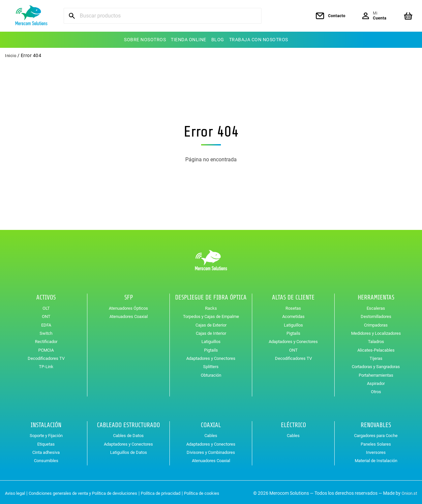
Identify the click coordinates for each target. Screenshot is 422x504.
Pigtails (211, 348)
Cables (211, 433)
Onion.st (408, 491)
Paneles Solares (376, 442)
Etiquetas (46, 442)
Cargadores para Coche (376, 433)
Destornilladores (376, 314)
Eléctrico (293, 423)
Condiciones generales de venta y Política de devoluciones (89, 491)
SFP (129, 296)
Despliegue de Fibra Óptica (211, 296)
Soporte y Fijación (46, 433)
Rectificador (46, 339)
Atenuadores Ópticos (128, 306)
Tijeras (376, 356)
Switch (46, 331)
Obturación (211, 373)
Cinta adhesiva (46, 450)
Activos (46, 296)
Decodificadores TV (46, 356)
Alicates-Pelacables (376, 348)
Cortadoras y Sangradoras (376, 364)
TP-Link (46, 364)
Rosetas (293, 306)
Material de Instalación (376, 458)
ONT (46, 314)
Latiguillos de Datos (129, 450)
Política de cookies (217, 491)
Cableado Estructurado (128, 423)
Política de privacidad (173, 491)
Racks (211, 306)
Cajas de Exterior (211, 323)
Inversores (376, 450)
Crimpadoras (376, 323)
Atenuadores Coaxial (128, 314)
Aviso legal (16, 491)
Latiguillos (211, 339)
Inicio (11, 55)
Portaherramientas (376, 373)
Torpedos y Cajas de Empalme (211, 314)
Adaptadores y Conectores (211, 356)
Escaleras (376, 306)
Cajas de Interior (211, 331)
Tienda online (189, 40)
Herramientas (376, 296)
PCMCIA (46, 348)
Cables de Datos (129, 433)
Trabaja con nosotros (259, 40)
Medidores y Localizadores (376, 331)
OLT (46, 306)
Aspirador (376, 381)
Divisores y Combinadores (211, 450)
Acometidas (293, 314)
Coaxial (211, 423)
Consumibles (46, 458)
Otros (376, 390)
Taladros (376, 339)
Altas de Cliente (293, 296)
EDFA (46, 323)
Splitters (211, 364)
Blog (218, 40)
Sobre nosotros (145, 40)
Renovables (376, 423)
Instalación (46, 423)
